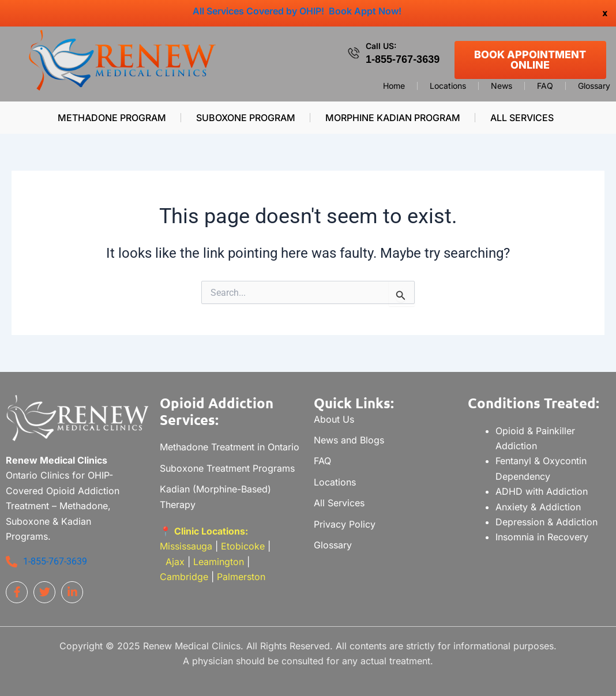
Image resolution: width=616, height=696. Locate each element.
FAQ (545, 86)
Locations (448, 86)
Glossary (594, 86)
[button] (525, 118)
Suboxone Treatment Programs (227, 468)
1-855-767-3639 (403, 59)
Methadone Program (112, 118)
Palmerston (241, 577)
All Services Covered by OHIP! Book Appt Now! (297, 11)
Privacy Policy (345, 524)
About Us (334, 419)
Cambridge (184, 577)
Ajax (175, 562)
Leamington (219, 562)
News (502, 86)
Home (394, 86)
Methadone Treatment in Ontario (230, 447)
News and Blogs (349, 440)
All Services (522, 118)
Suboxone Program (246, 118)
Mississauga (187, 546)
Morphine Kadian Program (393, 118)
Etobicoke (243, 546)
